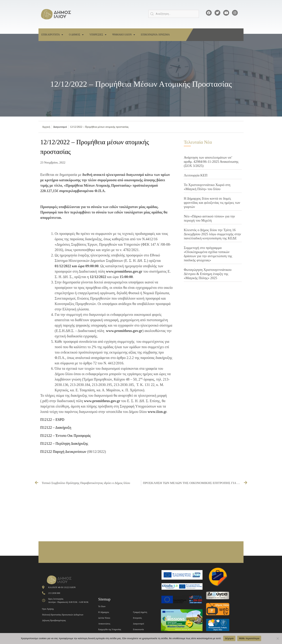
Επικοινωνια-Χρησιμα (155, 35)
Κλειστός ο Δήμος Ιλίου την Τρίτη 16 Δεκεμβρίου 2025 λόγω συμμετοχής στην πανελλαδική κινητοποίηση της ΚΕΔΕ (212, 234)
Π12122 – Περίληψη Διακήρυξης (64, 443)
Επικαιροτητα (52, 35)
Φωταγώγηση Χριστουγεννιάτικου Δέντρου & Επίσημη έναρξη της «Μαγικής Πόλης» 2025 (208, 274)
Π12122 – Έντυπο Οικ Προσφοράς (65, 436)
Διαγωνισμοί (60, 127)
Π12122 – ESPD (52, 420)
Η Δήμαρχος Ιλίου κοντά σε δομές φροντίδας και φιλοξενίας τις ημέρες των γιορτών (212, 203)
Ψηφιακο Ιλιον (124, 35)
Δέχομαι (229, 638)
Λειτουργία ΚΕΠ (196, 175)
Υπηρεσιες (98, 35)
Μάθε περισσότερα (249, 638)
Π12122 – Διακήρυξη (56, 427)
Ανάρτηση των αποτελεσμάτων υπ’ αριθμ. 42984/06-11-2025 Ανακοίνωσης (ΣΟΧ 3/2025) (211, 162)
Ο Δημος (76, 35)
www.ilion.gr (157, 412)
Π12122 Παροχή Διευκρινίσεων (63, 452)
